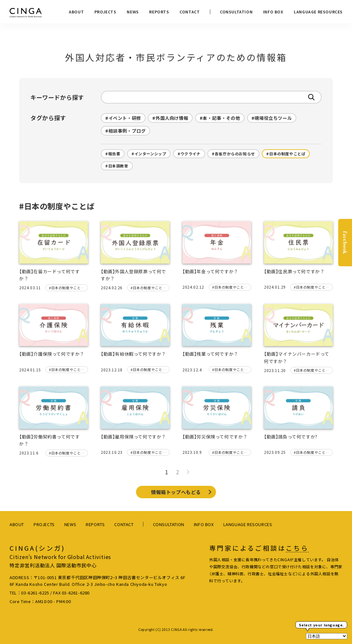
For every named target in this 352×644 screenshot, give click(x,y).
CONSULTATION (236, 12)
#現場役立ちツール (272, 118)
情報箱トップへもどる (176, 492)
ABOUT (76, 12)
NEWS (133, 12)
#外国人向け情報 (170, 118)
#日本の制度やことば (286, 154)
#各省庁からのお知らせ (233, 154)
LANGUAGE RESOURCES (318, 12)
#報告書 (113, 154)
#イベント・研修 (123, 118)
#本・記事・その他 (220, 118)
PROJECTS (105, 12)
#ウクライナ (189, 154)
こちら (297, 548)
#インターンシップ (149, 154)
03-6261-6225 (35, 593)
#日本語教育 (117, 166)
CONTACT (190, 12)
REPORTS (159, 12)
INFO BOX (273, 12)
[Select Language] (327, 636)
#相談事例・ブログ (125, 131)
